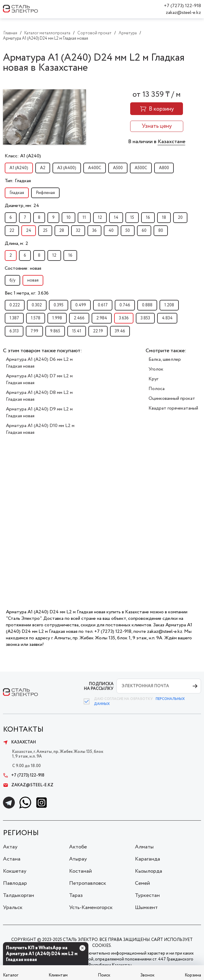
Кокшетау (15, 871)
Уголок (156, 369)
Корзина (193, 975)
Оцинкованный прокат (172, 398)
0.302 (37, 305)
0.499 (81, 305)
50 (128, 231)
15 (132, 218)
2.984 (102, 318)
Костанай (81, 871)
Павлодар (15, 883)
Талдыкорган (19, 895)
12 (100, 218)
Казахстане (172, 142)
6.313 (14, 331)
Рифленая (45, 193)
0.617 (103, 305)
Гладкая (17, 193)
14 (116, 218)
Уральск (13, 908)
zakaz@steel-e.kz (183, 13)
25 (45, 231)
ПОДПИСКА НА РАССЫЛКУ (99, 686)
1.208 (169, 305)
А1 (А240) (19, 168)
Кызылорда (149, 871)
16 (148, 218)
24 (29, 231)
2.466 (79, 318)
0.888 (147, 305)
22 (12, 231)
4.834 (167, 318)
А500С (141, 168)
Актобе (78, 847)
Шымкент (146, 908)
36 (94, 231)
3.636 (124, 318)
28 (62, 231)
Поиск (104, 975)
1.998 (57, 318)
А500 (118, 168)
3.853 (145, 318)
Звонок (147, 975)
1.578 (36, 318)
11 (84, 218)
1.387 (14, 318)
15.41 (77, 331)
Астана (12, 859)
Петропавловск (88, 883)
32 (78, 231)
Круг (153, 379)
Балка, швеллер (165, 359)
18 (164, 218)
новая (33, 280)
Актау (10, 847)
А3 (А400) (67, 168)
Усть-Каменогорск (91, 908)
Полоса (157, 389)
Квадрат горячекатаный (173, 408)
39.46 (120, 331)
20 (180, 218)
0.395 (59, 305)
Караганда (148, 859)
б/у (12, 280)
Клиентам (58, 975)
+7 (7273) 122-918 (183, 6)
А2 (43, 168)
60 (144, 231)
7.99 (34, 331)
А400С (95, 168)
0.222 (15, 305)
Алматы (144, 847)
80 (161, 231)
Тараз (76, 895)
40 (111, 231)
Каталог (11, 975)
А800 (164, 168)
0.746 (125, 305)
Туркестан (147, 895)
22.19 (98, 331)
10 (68, 218)
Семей (142, 883)
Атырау (78, 859)
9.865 (55, 331)
